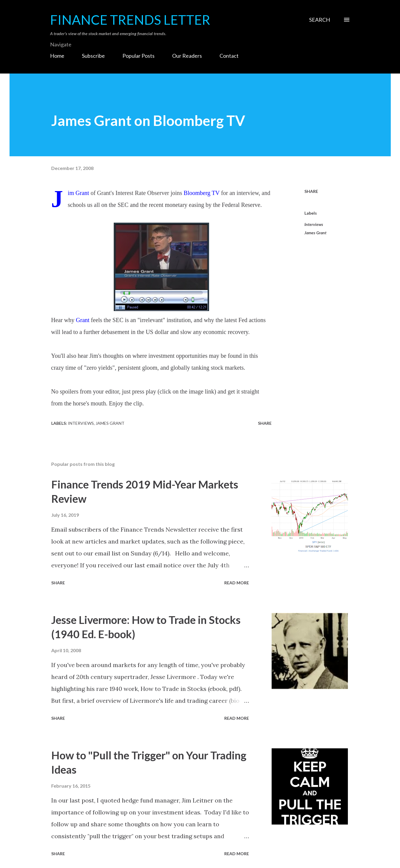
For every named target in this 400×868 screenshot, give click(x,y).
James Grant (315, 233)
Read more (237, 583)
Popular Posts (138, 56)
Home (57, 56)
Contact (229, 56)
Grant (83, 320)
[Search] (320, 20)
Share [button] (311, 191)
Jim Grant (79, 193)
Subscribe (93, 56)
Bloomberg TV (202, 193)
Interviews (314, 224)
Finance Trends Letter (130, 20)
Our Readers (187, 56)
